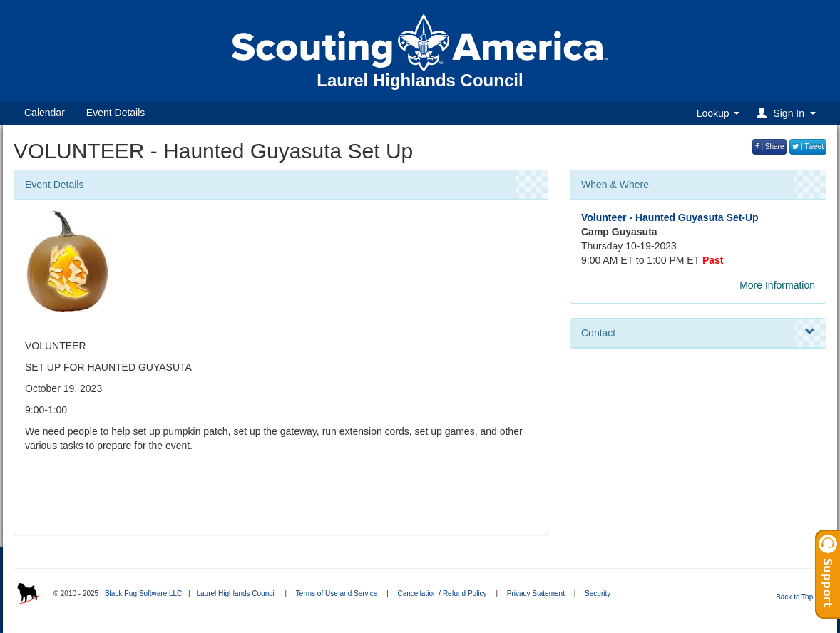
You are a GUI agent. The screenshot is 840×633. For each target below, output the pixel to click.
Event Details (116, 113)
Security (598, 593)
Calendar (45, 113)
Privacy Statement (536, 593)
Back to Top (799, 597)
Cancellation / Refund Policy (442, 593)
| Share (770, 146)
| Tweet (808, 146)
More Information (777, 285)
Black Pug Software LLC (143, 593)
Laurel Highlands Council (236, 593)
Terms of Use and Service (337, 593)
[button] (788, 113)
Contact (698, 332)
